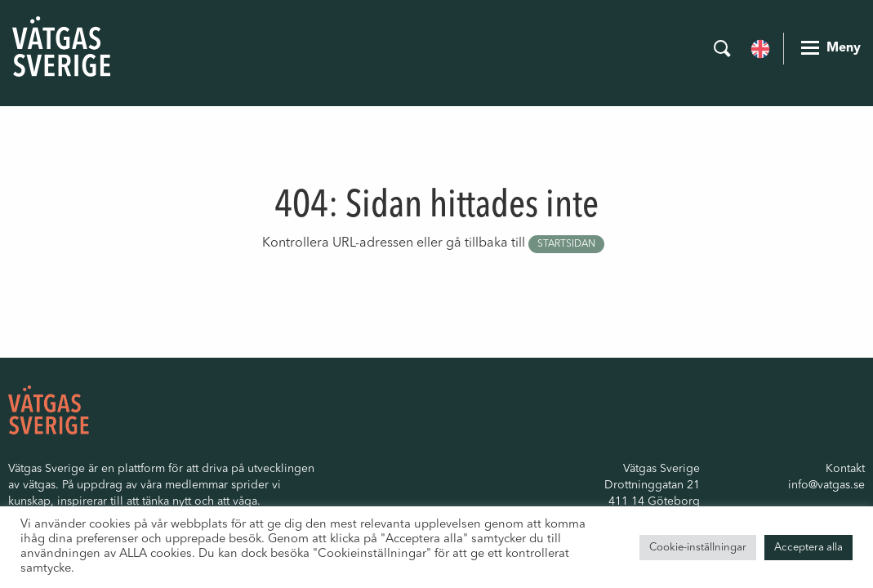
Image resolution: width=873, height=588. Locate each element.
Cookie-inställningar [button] (698, 548)
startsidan (566, 244)
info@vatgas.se (826, 485)
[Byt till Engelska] (760, 47)
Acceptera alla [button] (808, 548)
